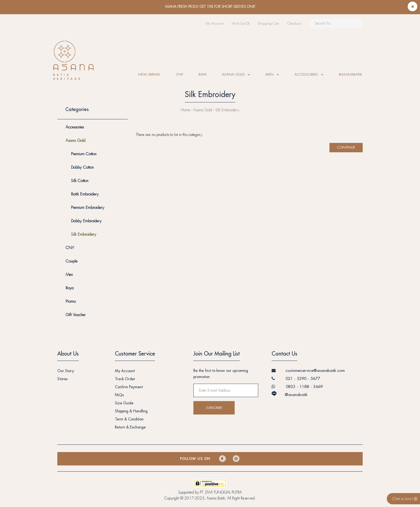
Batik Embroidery (85, 194)
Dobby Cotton (82, 167)
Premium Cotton (84, 154)
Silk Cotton (80, 181)
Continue (346, 147)
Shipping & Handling (131, 411)
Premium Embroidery (88, 208)
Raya (70, 288)
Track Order (125, 379)
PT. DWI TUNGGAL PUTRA (221, 492)
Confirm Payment (129, 387)
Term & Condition (129, 419)
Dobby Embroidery (86, 221)
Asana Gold (203, 110)
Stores (63, 379)
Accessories (75, 127)
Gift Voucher (76, 315)
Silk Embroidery (227, 110)
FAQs (119, 395)
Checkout (294, 23)
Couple (72, 261)
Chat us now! (405, 499)
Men (69, 275)
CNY (70, 248)
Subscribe (214, 408)
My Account (215, 23)
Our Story (66, 371)
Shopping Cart (268, 23)
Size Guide (124, 403)
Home (185, 110)
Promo (71, 301)
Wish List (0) (241, 23)
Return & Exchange (130, 427)
